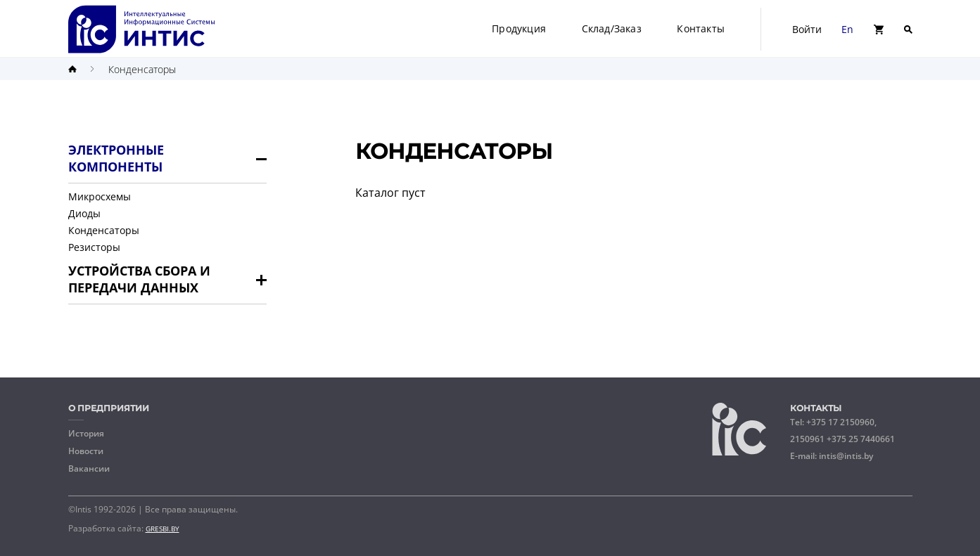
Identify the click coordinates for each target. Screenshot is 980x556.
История (86, 434)
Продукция (519, 28)
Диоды (84, 213)
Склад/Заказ (612, 28)
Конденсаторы (142, 69)
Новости (86, 451)
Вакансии (89, 469)
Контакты (701, 28)
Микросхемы (100, 196)
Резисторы (94, 247)
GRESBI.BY (163, 529)
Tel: (842, 431)
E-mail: (832, 456)
